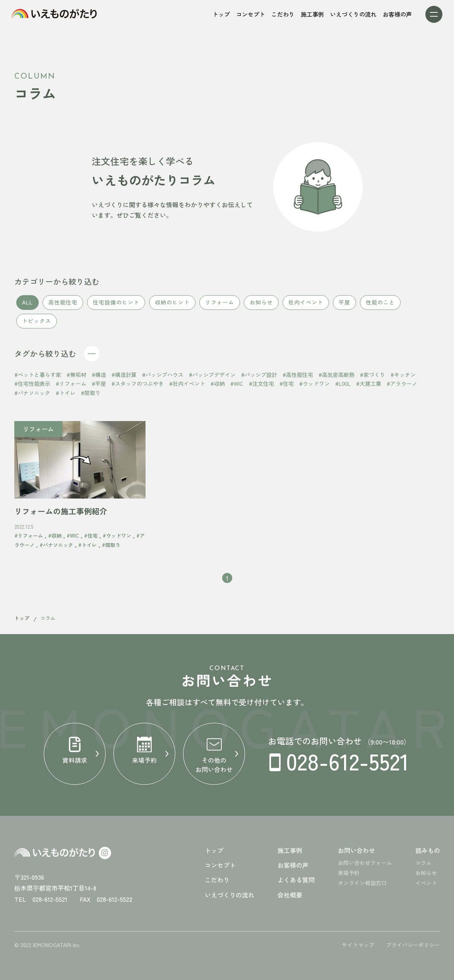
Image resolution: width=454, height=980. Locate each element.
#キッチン (403, 378)
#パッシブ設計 (259, 378)
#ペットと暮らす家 (38, 378)
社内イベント (306, 306)
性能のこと (380, 306)
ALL (27, 306)
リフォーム (220, 306)
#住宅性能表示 (32, 387)
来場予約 (349, 873)
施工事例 (290, 850)
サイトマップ (358, 945)
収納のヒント (172, 306)
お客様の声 (293, 865)
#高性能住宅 (298, 378)
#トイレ (66, 396)
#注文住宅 (261, 387)
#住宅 (287, 387)
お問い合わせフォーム (365, 863)
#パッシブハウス (163, 378)
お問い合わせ (356, 850)
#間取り (91, 396)
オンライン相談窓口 (362, 883)
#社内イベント (187, 387)
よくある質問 (296, 880)
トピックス (37, 324)
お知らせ (261, 306)
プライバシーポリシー (413, 945)
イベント (426, 883)
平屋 (344, 306)
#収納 (218, 387)
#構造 (99, 378)
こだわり (217, 880)
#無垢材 (76, 378)
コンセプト (220, 865)
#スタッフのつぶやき (138, 387)
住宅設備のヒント (116, 306)
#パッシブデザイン (212, 378)
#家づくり (373, 378)
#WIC (237, 387)
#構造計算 (124, 378)
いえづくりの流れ (230, 895)
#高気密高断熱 (337, 378)
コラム (423, 863)
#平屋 (99, 387)
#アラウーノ (402, 387)
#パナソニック (32, 396)
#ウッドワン (314, 387)
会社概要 (290, 895)
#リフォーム (71, 387)
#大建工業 (369, 387)
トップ (22, 618)
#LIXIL (343, 387)
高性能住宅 (63, 306)
